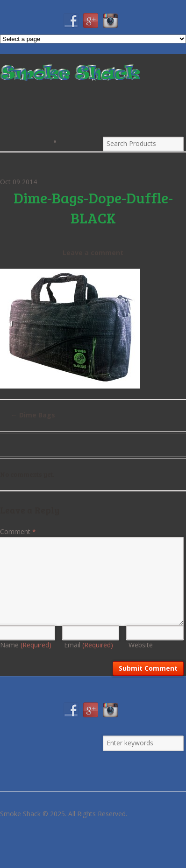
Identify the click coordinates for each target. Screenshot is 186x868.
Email (89, 645)
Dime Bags (33, 415)
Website (141, 645)
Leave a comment (93, 253)
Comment (18, 531)
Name (26, 645)
